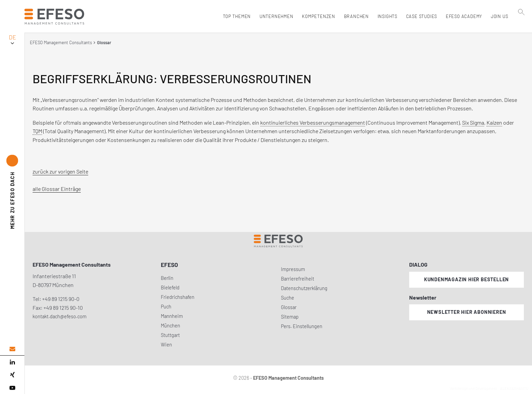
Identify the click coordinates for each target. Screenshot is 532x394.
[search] (521, 31)
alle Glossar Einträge (57, 189)
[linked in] (12, 362)
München (170, 326)
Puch (166, 307)
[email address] (12, 349)
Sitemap (290, 317)
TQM (37, 131)
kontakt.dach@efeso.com (60, 316)
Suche (288, 298)
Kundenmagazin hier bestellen (467, 279)
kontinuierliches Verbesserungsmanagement (313, 122)
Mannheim (172, 316)
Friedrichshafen (178, 297)
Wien (166, 345)
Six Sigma (473, 122)
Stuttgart (170, 335)
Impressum (293, 269)
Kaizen (494, 122)
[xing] (12, 375)
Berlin (167, 278)
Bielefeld (170, 288)
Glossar (289, 307)
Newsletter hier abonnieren (467, 312)
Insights (386, 16)
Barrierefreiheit (298, 279)
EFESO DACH (12, 201)
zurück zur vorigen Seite (60, 171)
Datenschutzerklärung (304, 288)
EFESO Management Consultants (61, 42)
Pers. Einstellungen (302, 326)
